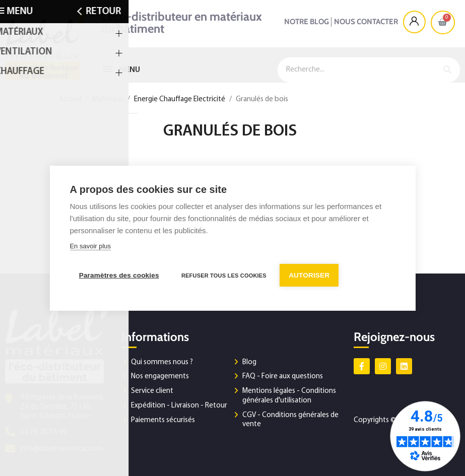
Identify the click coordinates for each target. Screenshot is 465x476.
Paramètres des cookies (119, 275)
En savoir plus (90, 247)
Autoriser (311, 275)
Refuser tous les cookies (224, 275)
